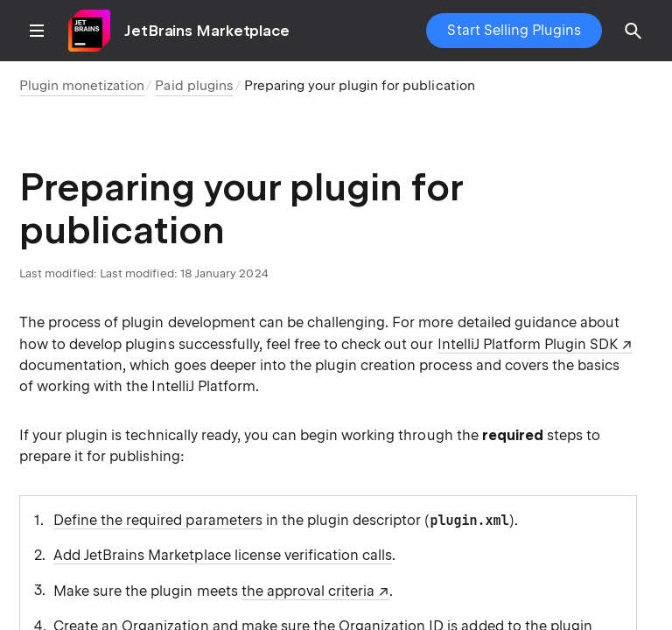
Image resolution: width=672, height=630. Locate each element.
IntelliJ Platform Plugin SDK (528, 344)
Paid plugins (194, 86)
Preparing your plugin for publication (360, 86)
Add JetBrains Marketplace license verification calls (223, 555)
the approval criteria (308, 591)
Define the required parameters (158, 520)
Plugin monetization (82, 86)
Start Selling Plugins (514, 30)
